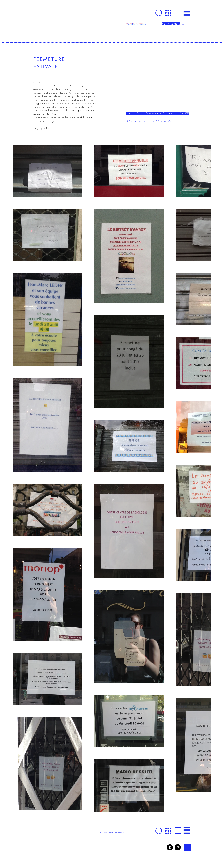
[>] (188, 847)
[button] (187, 13)
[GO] (159, 13)
